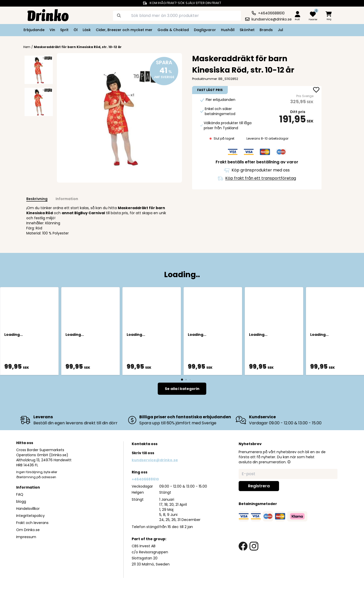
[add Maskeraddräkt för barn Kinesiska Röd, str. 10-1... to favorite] (316, 90)
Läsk (87, 30)
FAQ (20, 494)
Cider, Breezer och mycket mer (124, 30)
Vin (52, 30)
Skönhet (247, 30)
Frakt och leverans (32, 523)
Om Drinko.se (28, 530)
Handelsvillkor (28, 509)
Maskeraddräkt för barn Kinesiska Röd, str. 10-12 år (78, 47)
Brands (266, 30)
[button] (289, 462)
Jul (280, 30)
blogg (21, 501)
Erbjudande (34, 30)
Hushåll (228, 30)
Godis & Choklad (173, 30)
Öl (76, 30)
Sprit (64, 30)
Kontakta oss (145, 444)
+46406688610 (145, 479)
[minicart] (329, 16)
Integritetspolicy (30, 516)
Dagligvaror (205, 30)
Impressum (26, 537)
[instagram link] (254, 546)
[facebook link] (243, 546)
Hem (27, 47)
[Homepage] (44, 15)
